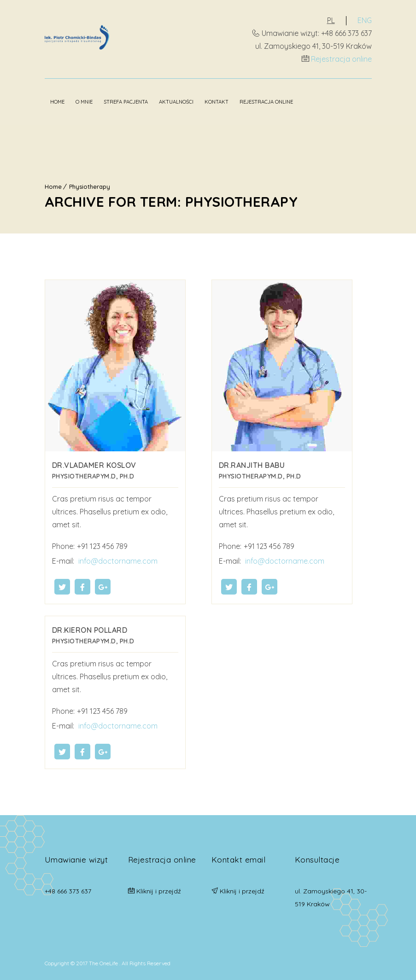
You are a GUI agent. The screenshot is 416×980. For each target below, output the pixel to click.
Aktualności (176, 102)
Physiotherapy (90, 187)
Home (57, 102)
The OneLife (104, 963)
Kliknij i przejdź (159, 891)
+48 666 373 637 (68, 891)
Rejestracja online (341, 59)
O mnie (84, 102)
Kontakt (217, 102)
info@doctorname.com (117, 561)
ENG (365, 20)
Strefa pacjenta (126, 102)
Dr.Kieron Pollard (90, 630)
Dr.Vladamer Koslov (94, 465)
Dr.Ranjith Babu (252, 465)
